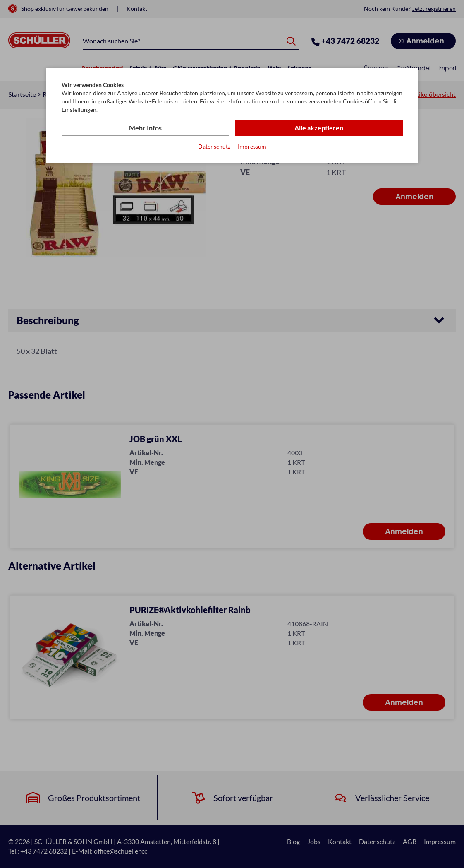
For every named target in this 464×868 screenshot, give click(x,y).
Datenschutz (214, 146)
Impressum (252, 146)
